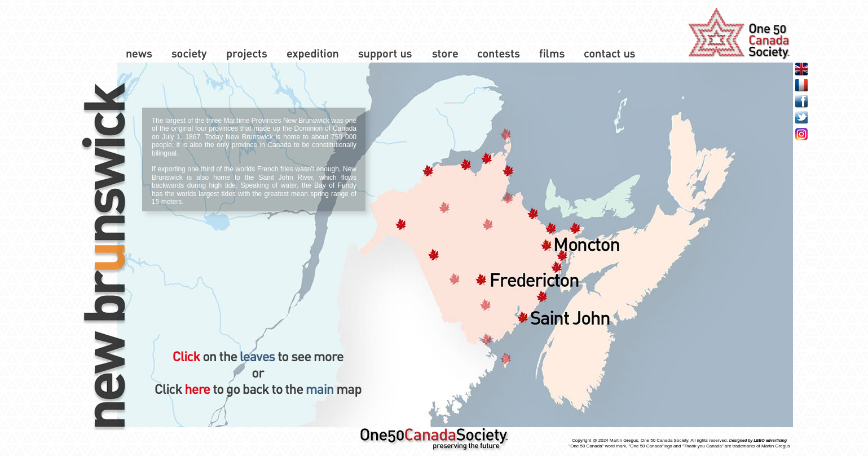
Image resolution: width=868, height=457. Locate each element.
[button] (400, 225)
